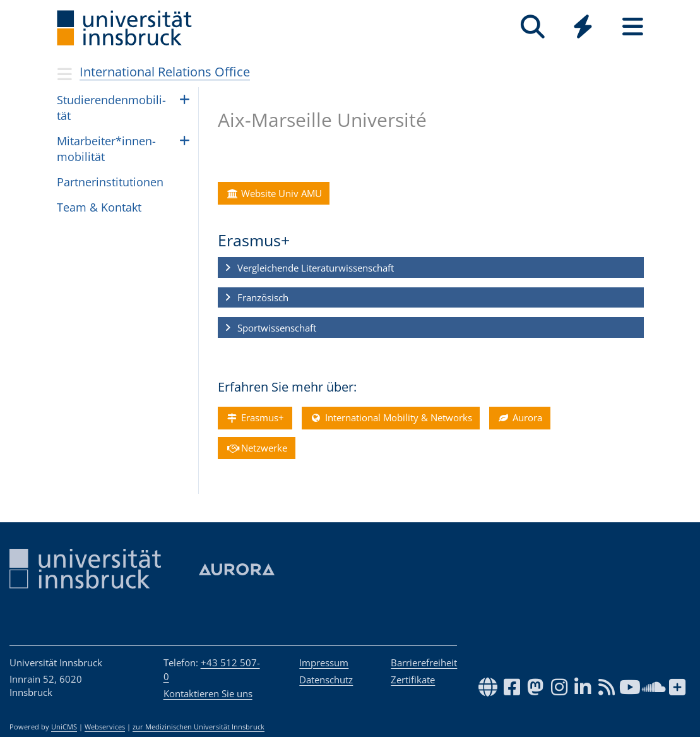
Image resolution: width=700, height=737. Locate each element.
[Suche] (533, 27)
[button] (431, 268)
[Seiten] (633, 27)
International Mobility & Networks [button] (390, 417)
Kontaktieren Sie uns (208, 693)
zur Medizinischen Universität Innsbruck (199, 727)
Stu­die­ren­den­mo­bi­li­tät (111, 108)
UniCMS (64, 727)
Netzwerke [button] (256, 448)
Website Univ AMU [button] (274, 193)
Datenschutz (326, 680)
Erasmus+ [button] (255, 417)
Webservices (105, 727)
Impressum (324, 662)
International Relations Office (165, 72)
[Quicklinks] (583, 27)
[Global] (583, 28)
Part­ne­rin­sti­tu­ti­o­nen (110, 182)
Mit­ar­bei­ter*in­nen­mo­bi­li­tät (106, 149)
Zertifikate (413, 680)
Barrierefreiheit (424, 662)
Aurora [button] (519, 417)
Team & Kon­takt (99, 207)
